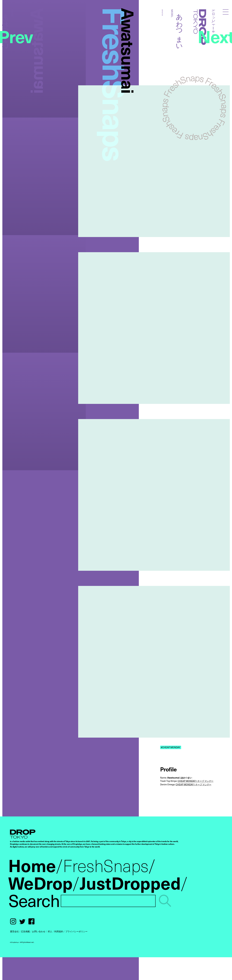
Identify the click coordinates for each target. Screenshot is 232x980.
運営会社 (14, 931)
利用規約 (59, 931)
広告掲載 (25, 931)
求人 (50, 931)
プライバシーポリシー (76, 931)
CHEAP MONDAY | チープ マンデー (196, 781)
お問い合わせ (39, 931)
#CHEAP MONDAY (171, 747)
